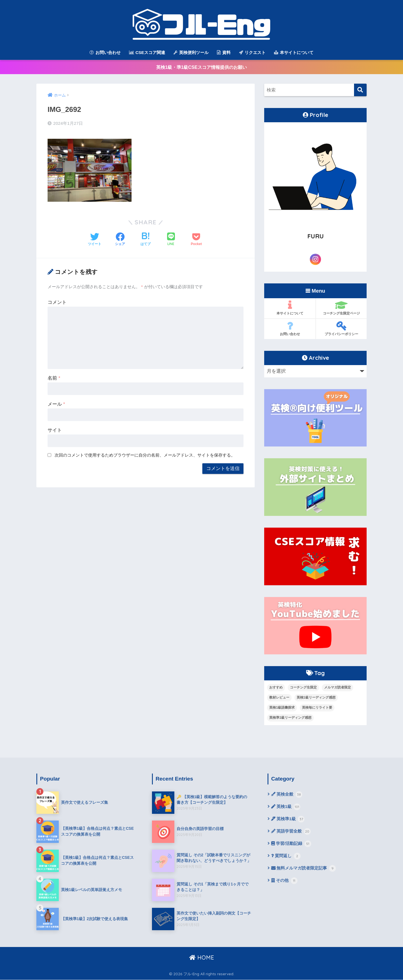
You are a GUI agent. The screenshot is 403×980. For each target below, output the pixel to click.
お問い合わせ (105, 52)
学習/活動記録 (292, 846)
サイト (55, 429)
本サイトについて (294, 52)
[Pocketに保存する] (196, 239)
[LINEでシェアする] (171, 239)
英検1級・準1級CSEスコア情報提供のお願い (201, 67)
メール (56, 403)
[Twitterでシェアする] (95, 239)
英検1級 (286, 808)
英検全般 (287, 795)
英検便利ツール (191, 52)
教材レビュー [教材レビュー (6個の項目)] (279, 698)
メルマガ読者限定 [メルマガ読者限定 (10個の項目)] (338, 688)
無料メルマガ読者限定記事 (305, 871)
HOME (202, 958)
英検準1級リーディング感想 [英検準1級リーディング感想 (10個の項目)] (290, 718)
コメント (57, 301)
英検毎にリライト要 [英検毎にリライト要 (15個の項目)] (317, 708)
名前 (54, 377)
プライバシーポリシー (341, 329)
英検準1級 (289, 820)
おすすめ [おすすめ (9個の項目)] (276, 688)
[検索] (360, 91)
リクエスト (252, 52)
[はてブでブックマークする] (146, 239)
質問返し (286, 858)
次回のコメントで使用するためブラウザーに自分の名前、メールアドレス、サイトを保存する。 (145, 454)
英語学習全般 (292, 833)
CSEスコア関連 (147, 52)
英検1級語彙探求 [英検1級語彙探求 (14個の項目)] (282, 708)
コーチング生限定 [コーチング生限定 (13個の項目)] (303, 688)
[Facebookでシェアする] (120, 239)
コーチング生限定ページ (341, 308)
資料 (224, 52)
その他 (285, 883)
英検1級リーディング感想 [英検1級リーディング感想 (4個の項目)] (316, 698)
